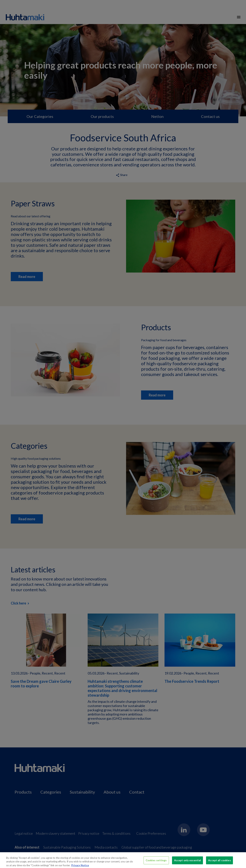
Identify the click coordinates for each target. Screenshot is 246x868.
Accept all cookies (219, 862)
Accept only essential (188, 862)
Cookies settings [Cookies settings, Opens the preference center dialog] (156, 862)
